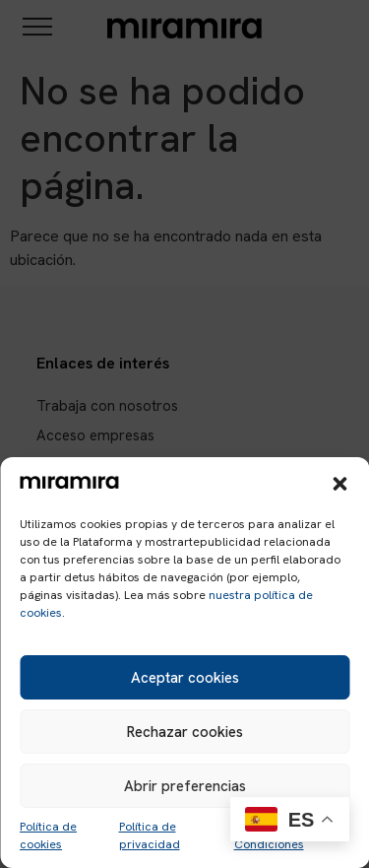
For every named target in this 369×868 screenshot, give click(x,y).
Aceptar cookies (185, 678)
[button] (339, 484)
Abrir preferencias (185, 786)
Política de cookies (48, 835)
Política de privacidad (150, 835)
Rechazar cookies (185, 732)
